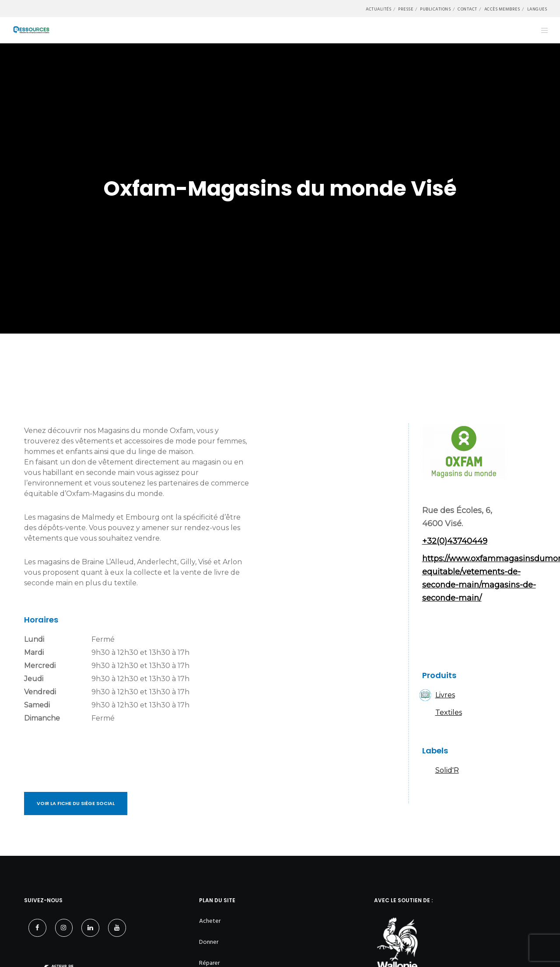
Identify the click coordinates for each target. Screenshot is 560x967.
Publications (435, 9)
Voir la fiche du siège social (76, 803)
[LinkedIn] (90, 928)
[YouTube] (117, 928)
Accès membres (502, 9)
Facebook (433, 635)
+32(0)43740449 (455, 541)
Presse (406, 9)
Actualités (378, 9)
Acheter (210, 921)
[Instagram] (64, 928)
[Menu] (539, 30)
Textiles (449, 712)
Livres (445, 695)
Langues (537, 9)
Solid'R (447, 770)
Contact (467, 9)
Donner (209, 942)
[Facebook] (37, 928)
